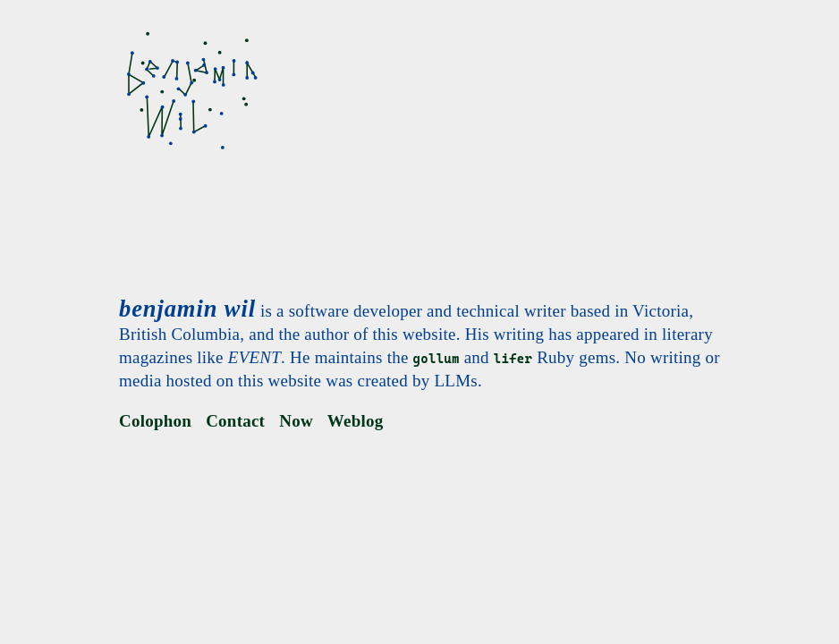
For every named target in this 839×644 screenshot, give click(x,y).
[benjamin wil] (191, 93)
